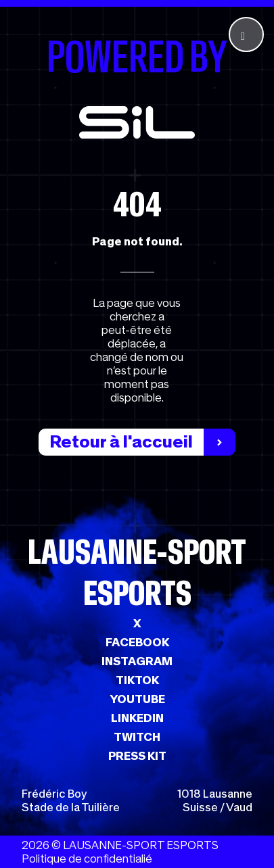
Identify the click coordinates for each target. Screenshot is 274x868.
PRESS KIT (137, 756)
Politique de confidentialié (87, 859)
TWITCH (137, 737)
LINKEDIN (137, 718)
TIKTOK (137, 680)
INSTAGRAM (137, 661)
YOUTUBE (137, 699)
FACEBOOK (137, 642)
